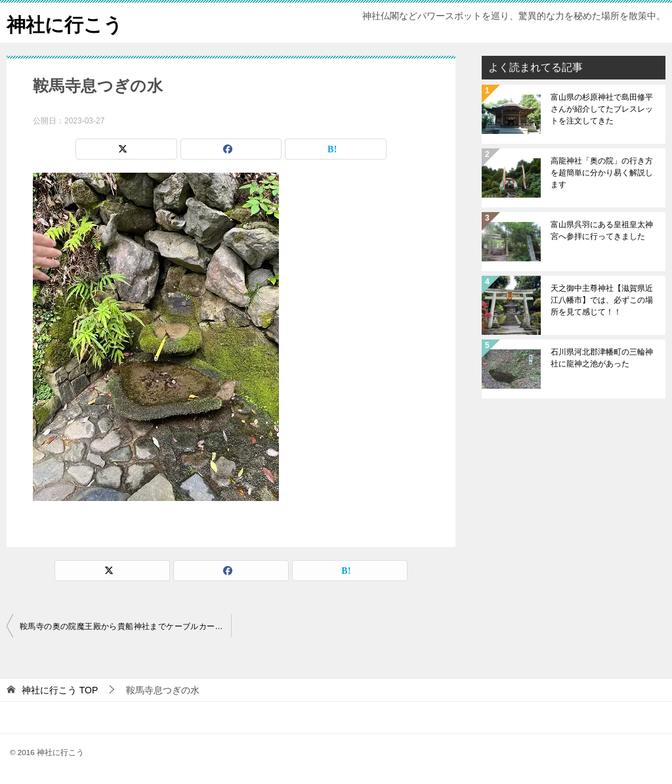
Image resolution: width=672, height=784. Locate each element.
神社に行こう (67, 23)
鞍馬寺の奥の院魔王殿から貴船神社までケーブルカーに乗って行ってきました (125, 626)
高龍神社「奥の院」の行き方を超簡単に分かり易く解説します (602, 173)
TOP (60, 690)
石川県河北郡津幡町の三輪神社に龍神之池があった (602, 358)
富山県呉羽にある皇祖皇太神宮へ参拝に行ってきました (602, 230)
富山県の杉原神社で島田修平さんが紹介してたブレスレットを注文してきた (602, 109)
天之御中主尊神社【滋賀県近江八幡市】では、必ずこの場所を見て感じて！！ (602, 300)
